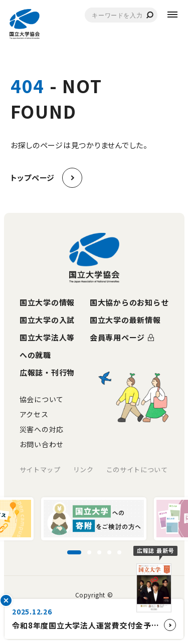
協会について (42, 399)
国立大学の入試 (47, 320)
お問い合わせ (42, 444)
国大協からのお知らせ (129, 302)
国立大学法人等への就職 (47, 346)
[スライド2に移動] (89, 552)
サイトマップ (40, 469)
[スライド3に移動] (99, 552)
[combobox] (121, 15)
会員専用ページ (117, 337)
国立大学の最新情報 (125, 320)
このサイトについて (137, 469)
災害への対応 (42, 429)
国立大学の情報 (47, 302)
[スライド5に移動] (119, 552)
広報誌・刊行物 (47, 372)
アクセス (34, 414)
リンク (83, 469)
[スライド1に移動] (74, 552)
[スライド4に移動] (109, 552)
